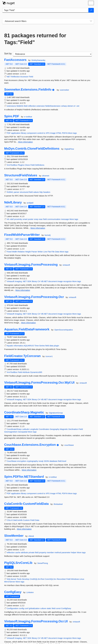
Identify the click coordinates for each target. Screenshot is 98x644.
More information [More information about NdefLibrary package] (38, 228)
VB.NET (44, 281)
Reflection (16, 77)
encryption (22, 461)
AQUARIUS (29, 346)
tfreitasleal (58, 504)
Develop (26, 579)
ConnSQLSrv (50, 579)
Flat (49, 252)
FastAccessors (15, 60)
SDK (29, 281)
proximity (18, 219)
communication (54, 219)
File (53, 252)
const (58, 608)
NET (9, 77)
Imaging (18, 281)
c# (74, 106)
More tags (72, 133)
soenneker (65, 90)
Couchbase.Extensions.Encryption (30, 445)
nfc (8, 219)
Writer (40, 252)
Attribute (26, 372)
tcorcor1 (49, 356)
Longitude (34, 429)
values (36, 192)
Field (31, 77)
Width (15, 252)
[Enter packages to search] (45, 10)
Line (45, 252)
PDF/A (65, 133)
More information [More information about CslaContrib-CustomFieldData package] (24, 529)
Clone (27, 165)
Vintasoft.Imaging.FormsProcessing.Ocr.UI (36, 621)
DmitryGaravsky (38, 60)
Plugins (21, 165)
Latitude (25, 429)
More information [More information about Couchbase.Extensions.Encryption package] (29, 470)
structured (24, 192)
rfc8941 (10, 192)
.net (78, 106)
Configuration (13, 608)
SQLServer (12, 579)
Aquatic (10, 346)
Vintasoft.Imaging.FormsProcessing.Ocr (34, 297)
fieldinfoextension (53, 106)
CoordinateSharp (14, 429)
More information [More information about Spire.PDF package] (25, 142)
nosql (41, 461)
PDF (9, 133)
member (50, 552)
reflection (32, 106)
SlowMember (14, 536)
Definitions (40, 165)
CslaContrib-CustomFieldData (26, 504)
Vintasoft (11, 281)
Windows (75, 579)
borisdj (48, 235)
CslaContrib (17, 520)
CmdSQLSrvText (37, 579)
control (40, 133)
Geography (55, 429)
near (41, 219)
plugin (56, 346)
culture (43, 608)
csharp (64, 106)
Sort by (8, 54)
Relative (21, 252)
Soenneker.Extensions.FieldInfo (28, 90)
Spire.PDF (12, 116)
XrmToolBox (12, 165)
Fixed (9, 252)
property (43, 552)
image (60, 281)
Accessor (24, 77)
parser (17, 192)
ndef (12, 219)
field (26, 106)
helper (74, 552)
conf (26, 608)
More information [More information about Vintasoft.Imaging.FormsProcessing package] (23, 290)
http (41, 192)
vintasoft (66, 265)
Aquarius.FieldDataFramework (27, 329)
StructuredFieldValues (21, 175)
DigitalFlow (69, 149)
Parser (34, 252)
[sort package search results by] (52, 54)
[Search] (91, 10)
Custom (26, 520)
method (58, 552)
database (53, 461)
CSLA (9, 520)
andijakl (30, 203)
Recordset (61, 579)
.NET (25, 281)
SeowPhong (43, 563)
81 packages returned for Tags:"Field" (35, 39)
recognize (67, 281)
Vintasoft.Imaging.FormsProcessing (31, 265)
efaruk (31, 536)
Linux (82, 579)
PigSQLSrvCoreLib (18, 563)
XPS (48, 133)
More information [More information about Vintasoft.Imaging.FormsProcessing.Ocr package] (29, 323)
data (51, 346)
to (44, 133)
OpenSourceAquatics (64, 330)
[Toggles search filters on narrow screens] (91, 21)
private (31, 552)
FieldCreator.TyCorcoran (23, 356)
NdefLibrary (13, 202)
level (64, 461)
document (53, 281)
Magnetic (64, 429)
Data (57, 252)
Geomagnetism (11, 432)
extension (41, 106)
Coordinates (44, 429)
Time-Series (40, 346)
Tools (19, 579)
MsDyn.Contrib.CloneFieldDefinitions (32, 149)
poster (31, 219)
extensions (11, 106)
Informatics (18, 346)
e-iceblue (28, 117)
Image (53, 133)
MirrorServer (10, 582)
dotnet (70, 106)
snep (36, 219)
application (16, 133)
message (65, 219)
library (24, 133)
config (21, 608)
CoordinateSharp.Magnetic (24, 412)
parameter (66, 552)
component (32, 133)
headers (47, 192)
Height (28, 252)
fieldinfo (20, 106)
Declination (73, 429)
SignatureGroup (56, 413)
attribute (24, 552)
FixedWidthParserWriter (22, 235)
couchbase (69, 445)
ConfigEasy (13, 592)
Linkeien (30, 592)
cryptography (32, 461)
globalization (34, 608)
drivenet (46, 176)
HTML (59, 133)
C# (39, 281)
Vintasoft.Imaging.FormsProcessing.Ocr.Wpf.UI (39, 383)
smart (25, 219)
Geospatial (23, 432)
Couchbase (12, 461)
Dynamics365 (36, 372)
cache (18, 552)
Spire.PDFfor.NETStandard (24, 477)
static (49, 608)
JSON (46, 461)
